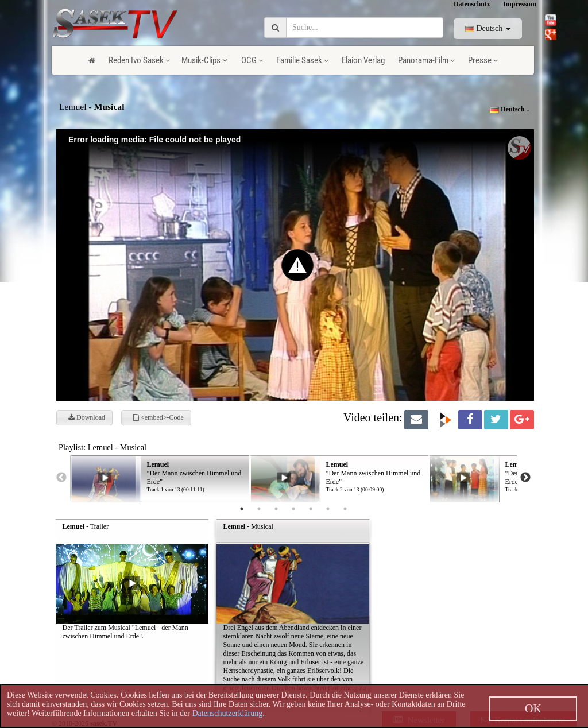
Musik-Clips (205, 60)
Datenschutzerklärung (227, 713)
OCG (252, 60)
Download (87, 417)
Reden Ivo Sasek (139, 60)
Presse (483, 60)
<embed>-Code (158, 417)
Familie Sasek (302, 60)
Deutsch (488, 28)
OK (533, 708)
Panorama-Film (426, 60)
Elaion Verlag (363, 60)
